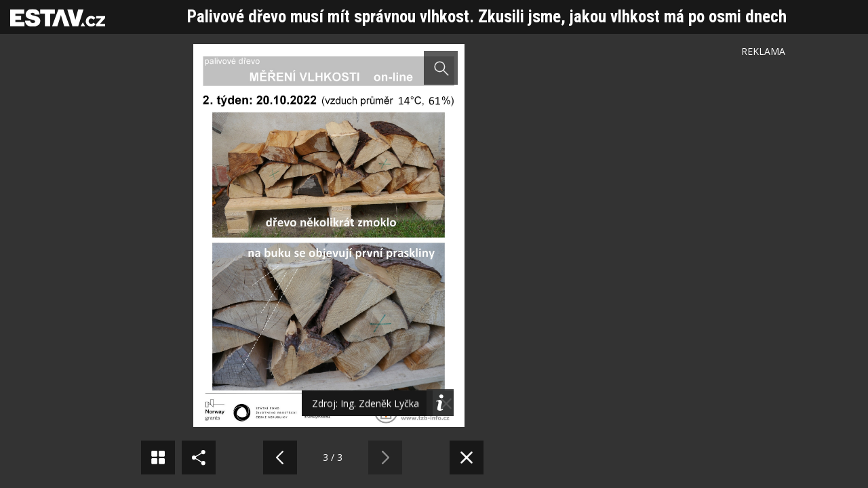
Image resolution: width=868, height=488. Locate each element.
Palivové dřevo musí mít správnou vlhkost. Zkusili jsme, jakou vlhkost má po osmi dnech (487, 17)
